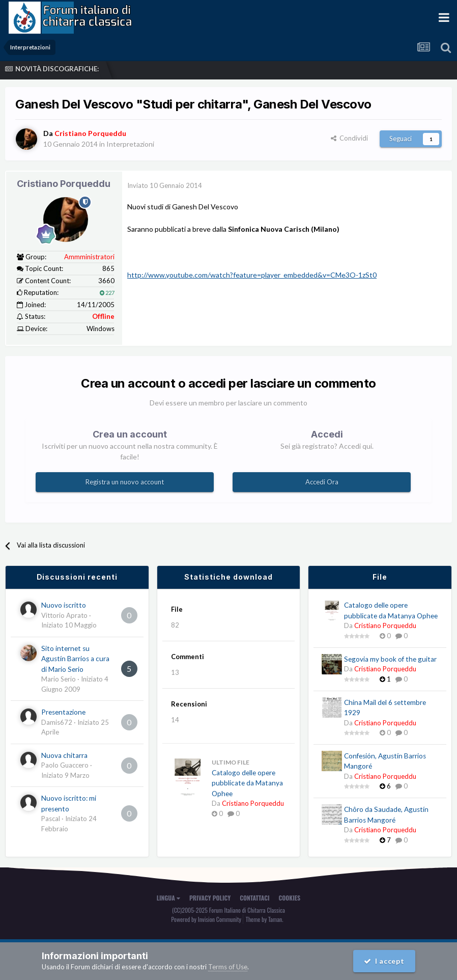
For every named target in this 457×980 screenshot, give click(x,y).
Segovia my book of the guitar (390, 659)
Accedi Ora (322, 482)
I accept (384, 961)
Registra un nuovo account (125, 482)
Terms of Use (228, 967)
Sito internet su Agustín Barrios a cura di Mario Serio (75, 659)
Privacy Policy (210, 898)
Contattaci (254, 898)
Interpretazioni (130, 144)
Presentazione (63, 712)
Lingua (168, 898)
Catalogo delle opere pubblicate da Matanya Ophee (247, 783)
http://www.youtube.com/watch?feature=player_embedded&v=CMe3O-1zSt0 (252, 275)
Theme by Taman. (265, 919)
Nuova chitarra (64, 755)
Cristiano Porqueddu (64, 184)
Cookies (290, 898)
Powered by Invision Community (206, 919)
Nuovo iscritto (64, 605)
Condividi (349, 138)
